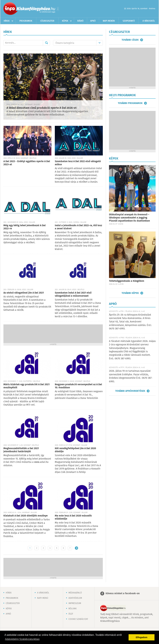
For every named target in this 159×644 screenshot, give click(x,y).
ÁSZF (71, 614)
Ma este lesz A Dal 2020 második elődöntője (73, 517)
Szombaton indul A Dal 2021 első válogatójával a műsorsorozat (73, 294)
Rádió (80, 21)
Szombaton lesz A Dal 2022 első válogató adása (78, 163)
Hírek (7, 21)
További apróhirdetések (130, 391)
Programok (26, 21)
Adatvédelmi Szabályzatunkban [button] (22, 639)
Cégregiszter (47, 21)
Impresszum (75, 603)
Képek (65, 21)
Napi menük (109, 21)
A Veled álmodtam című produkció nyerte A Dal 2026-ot (42, 108)
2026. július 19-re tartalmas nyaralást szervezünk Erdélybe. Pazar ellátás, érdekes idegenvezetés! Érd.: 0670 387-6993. (131, 376)
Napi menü (43, 598)
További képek (130, 293)
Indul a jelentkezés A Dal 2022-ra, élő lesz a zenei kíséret (78, 227)
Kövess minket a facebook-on (123, 594)
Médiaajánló (75, 593)
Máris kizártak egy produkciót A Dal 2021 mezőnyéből (26, 386)
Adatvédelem (75, 598)
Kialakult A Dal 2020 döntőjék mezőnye (26, 516)
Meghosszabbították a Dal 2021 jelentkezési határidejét (21, 450)
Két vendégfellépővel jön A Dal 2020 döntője (75, 450)
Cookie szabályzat (78, 619)
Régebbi (76, 548)
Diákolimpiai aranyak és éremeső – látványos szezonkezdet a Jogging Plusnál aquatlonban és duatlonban (129, 218)
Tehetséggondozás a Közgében (127, 281)
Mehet (46, 43)
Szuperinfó (129, 21)
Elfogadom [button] (142, 637)
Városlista (58, 9)
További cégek (130, 40)
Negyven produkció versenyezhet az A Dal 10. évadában (78, 386)
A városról (149, 21)
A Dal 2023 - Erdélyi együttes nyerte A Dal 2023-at (27, 163)
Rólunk (73, 609)
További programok (130, 103)
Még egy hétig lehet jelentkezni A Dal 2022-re (25, 227)
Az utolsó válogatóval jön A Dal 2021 (24, 293)
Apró (93, 21)
